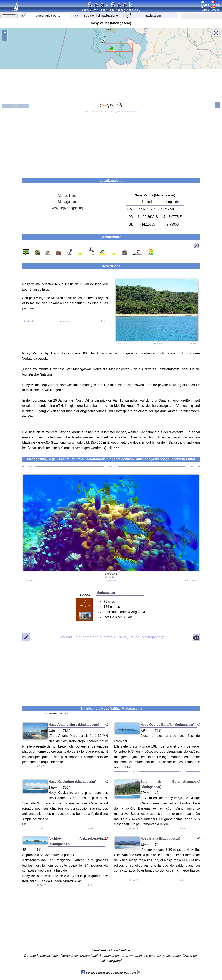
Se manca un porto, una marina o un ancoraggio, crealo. (141, 956)
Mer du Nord (67, 196)
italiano (205, 9)
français (216, 3)
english (205, 3)
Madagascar (67, 202)
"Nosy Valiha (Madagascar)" (111, 637)
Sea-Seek (111, 5)
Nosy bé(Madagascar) (67, 208)
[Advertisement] (111, 143)
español (216, 9)
